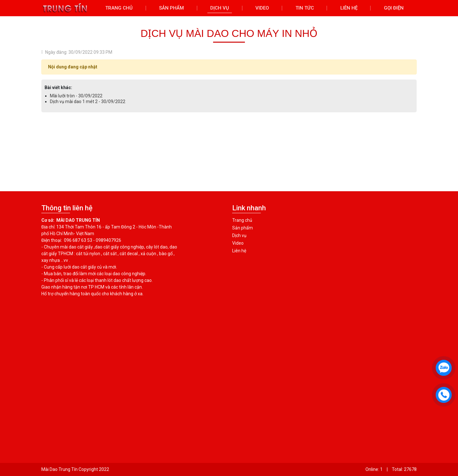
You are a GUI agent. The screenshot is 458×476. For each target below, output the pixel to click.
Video (238, 243)
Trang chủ (242, 220)
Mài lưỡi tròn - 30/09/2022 (76, 96)
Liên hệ (239, 251)
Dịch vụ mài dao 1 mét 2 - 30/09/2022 (88, 101)
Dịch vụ (239, 235)
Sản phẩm (243, 228)
